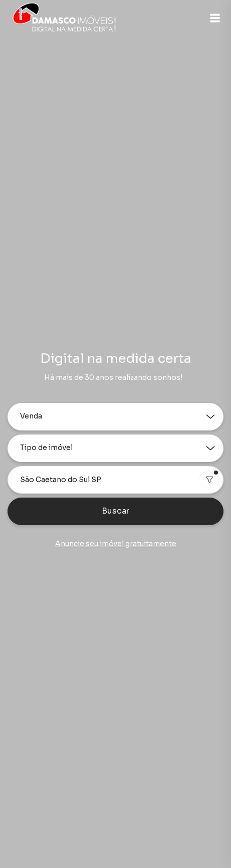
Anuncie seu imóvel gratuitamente (116, 544)
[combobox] (115, 480)
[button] (215, 18)
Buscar (115, 511)
